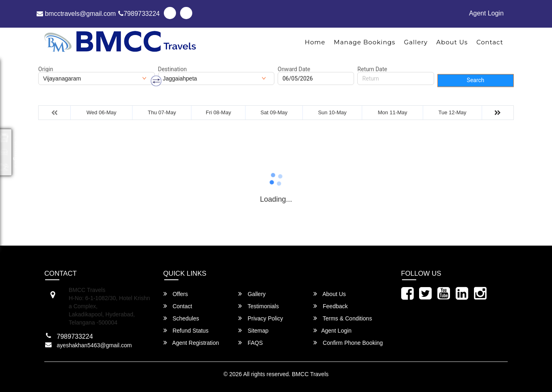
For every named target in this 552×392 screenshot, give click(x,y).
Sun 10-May (332, 112)
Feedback (330, 306)
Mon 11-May (393, 112)
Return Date (372, 69)
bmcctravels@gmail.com (76, 14)
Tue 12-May (452, 112)
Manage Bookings (364, 42)
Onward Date (294, 69)
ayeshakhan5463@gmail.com (95, 345)
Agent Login (486, 13)
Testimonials (259, 306)
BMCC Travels (310, 374)
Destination (173, 69)
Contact (490, 42)
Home (315, 42)
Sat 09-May (274, 112)
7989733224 (139, 14)
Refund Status (186, 330)
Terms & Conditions (343, 318)
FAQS (250, 343)
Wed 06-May (101, 112)
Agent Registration (191, 343)
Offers (176, 294)
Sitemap (253, 330)
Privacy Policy (261, 318)
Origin (46, 69)
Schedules (181, 318)
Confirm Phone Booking (348, 343)
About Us (452, 42)
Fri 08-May (218, 112)
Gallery (416, 42)
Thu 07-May (162, 112)
